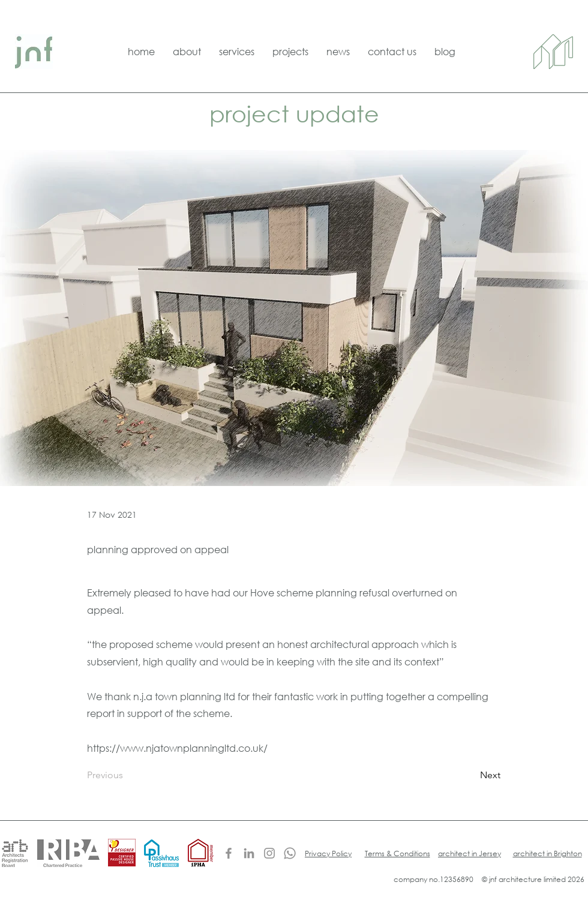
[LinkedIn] (249, 853)
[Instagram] (269, 853)
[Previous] (127, 775)
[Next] (470, 775)
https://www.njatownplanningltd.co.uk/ (177, 748)
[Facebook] (229, 853)
